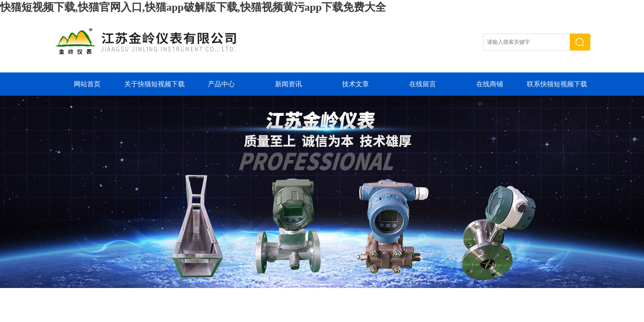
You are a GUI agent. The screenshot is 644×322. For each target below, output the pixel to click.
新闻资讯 (288, 84)
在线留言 (423, 84)
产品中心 (221, 84)
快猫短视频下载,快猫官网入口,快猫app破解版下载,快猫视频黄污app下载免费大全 (193, 7)
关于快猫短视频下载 (155, 84)
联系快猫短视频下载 (557, 84)
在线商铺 (490, 84)
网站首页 (87, 84)
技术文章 (356, 84)
